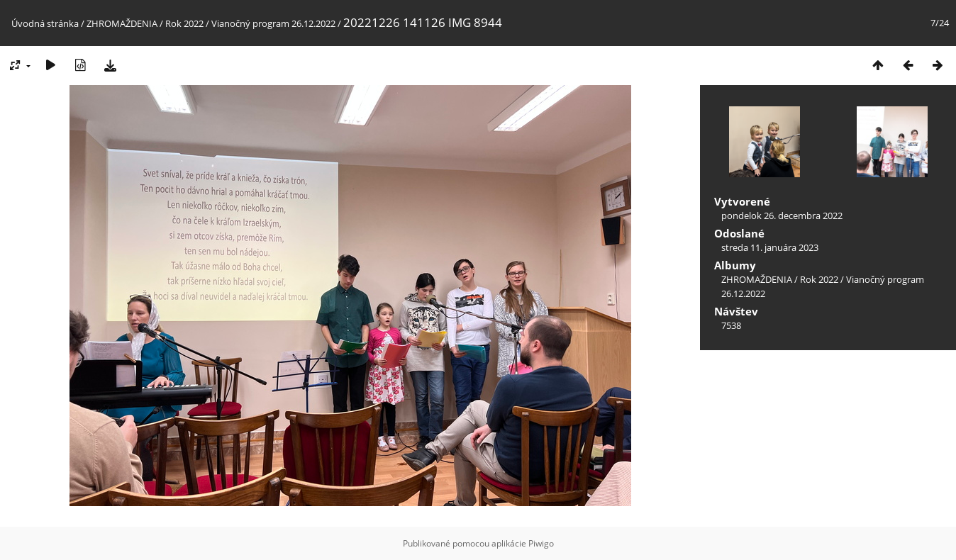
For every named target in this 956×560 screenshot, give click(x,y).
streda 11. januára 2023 (770, 247)
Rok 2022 (184, 23)
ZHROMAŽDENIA (122, 23)
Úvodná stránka (45, 23)
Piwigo (541, 543)
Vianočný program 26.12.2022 (273, 23)
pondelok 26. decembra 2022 (782, 215)
